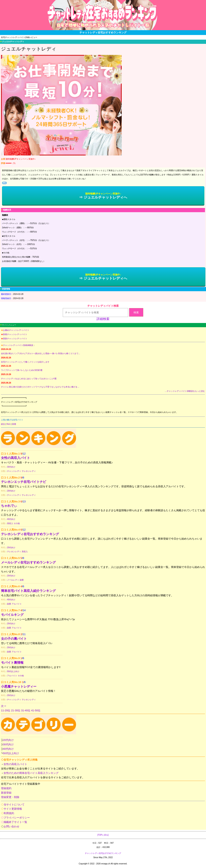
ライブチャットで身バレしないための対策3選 (22, 370)
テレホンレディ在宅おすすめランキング (30, 534)
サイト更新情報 (13, 809)
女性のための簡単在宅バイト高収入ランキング (31, 773)
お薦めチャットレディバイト (16, 330)
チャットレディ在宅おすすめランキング (103, 853)
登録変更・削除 (10, 797)
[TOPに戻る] (103, 835)
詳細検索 (103, 319)
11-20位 (6, 710)
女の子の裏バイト (14, 639)
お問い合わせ (11, 826)
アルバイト (17, 604)
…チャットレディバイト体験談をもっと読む (185, 391)
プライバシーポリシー (17, 818)
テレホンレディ (29, 471)
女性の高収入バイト (15, 458)
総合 (3, 424)
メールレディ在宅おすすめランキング (28, 562)
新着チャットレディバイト (15, 334)
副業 (22, 580)
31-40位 (26, 710)
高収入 (10, 523)
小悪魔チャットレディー (19, 686)
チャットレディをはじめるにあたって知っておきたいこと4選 (29, 379)
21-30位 (16, 710)
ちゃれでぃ (9, 506)
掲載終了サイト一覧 (15, 822)
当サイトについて (14, 805)
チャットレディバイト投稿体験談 (18, 345)
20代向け (11, 491)
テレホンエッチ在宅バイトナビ (24, 482)
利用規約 (9, 813)
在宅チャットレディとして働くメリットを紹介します (25, 362)
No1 (8, 424)
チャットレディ (14, 471)
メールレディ (13, 580)
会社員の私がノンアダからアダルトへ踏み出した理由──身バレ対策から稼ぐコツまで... (41, 353)
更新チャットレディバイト (15, 339)
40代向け (11, 519)
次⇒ (4, 706)
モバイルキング (12, 615)
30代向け (11, 467)
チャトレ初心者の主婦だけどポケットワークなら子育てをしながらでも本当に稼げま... (40, 387)
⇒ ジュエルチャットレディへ (103, 196)
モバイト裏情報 (12, 663)
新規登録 (6, 793)
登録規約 (6, 788)
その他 (17, 523)
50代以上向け (13, 671)
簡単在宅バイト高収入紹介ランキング (28, 591)
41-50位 (36, 710)
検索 (136, 312)
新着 (14, 424)
